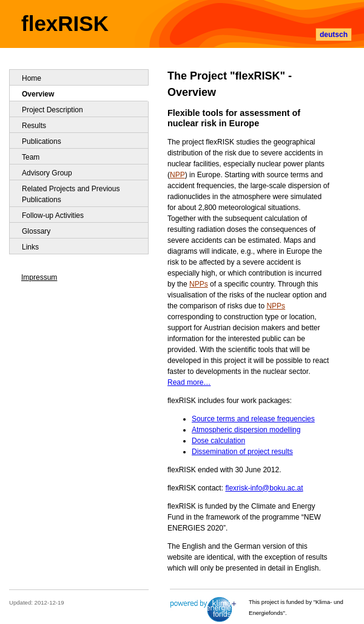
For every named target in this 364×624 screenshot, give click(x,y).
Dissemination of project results (242, 452)
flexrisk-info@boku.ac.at (264, 488)
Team (31, 157)
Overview (38, 94)
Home (32, 78)
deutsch (334, 35)
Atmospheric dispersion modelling (246, 430)
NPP (177, 175)
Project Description (52, 110)
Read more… (189, 382)
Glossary (36, 231)
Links (30, 247)
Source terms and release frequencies (253, 419)
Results (34, 126)
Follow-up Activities (53, 215)
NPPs (199, 284)
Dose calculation (218, 441)
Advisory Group (47, 173)
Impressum (39, 277)
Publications (42, 141)
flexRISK (65, 24)
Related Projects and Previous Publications (71, 194)
